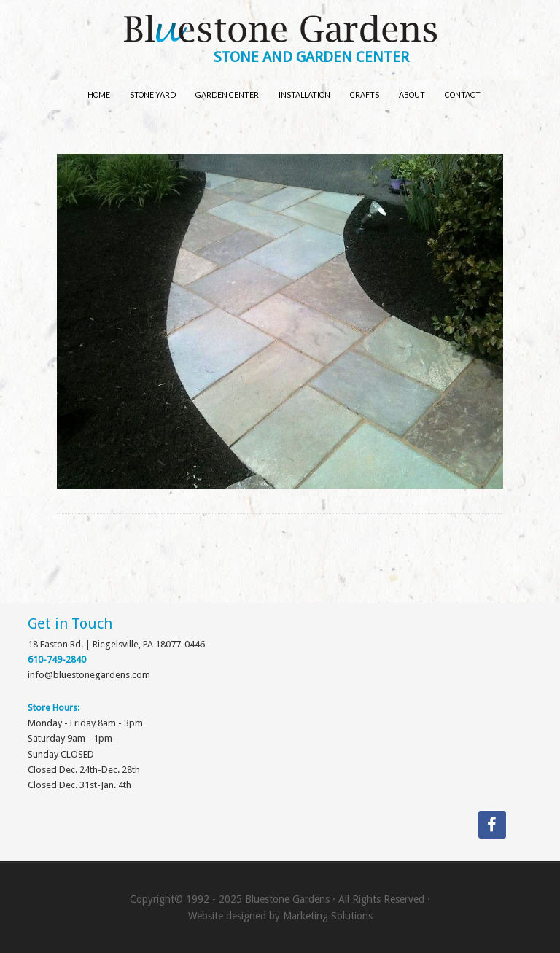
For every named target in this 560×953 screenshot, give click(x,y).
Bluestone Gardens (280, 30)
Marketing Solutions (328, 916)
